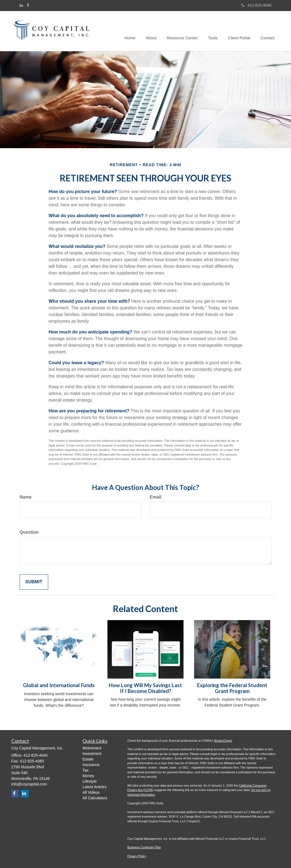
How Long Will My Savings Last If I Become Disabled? (145, 688)
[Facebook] (28, 5)
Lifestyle (90, 781)
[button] (155, 31)
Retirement (92, 748)
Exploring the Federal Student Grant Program (232, 688)
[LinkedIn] (21, 5)
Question (29, 532)
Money (88, 776)
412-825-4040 (256, 5)
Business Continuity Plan (144, 847)
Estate (88, 759)
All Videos (91, 792)
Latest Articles (95, 787)
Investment (92, 754)
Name (26, 497)
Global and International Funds (59, 685)
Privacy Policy (137, 856)
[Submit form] (34, 582)
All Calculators (95, 798)
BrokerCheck (223, 741)
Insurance (91, 765)
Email (156, 497)
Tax (86, 770)
